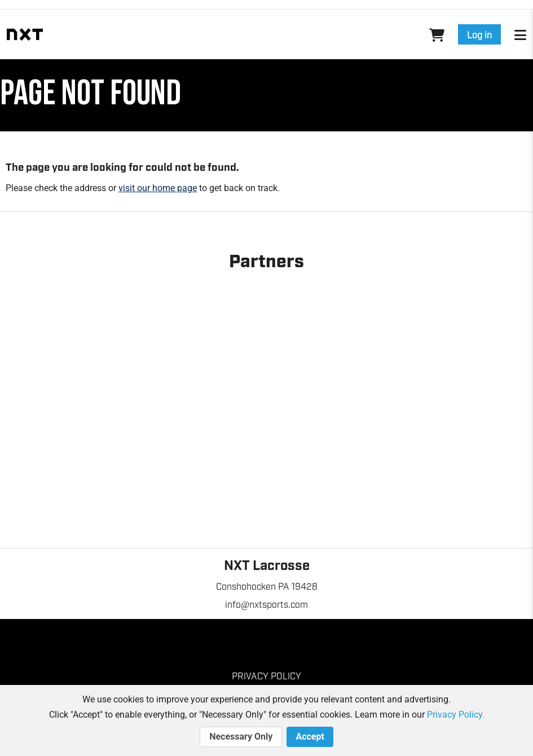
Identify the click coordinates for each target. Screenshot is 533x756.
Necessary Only (241, 737)
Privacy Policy (266, 675)
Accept (310, 737)
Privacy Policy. (456, 715)
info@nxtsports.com (266, 604)
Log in (479, 34)
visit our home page (158, 188)
